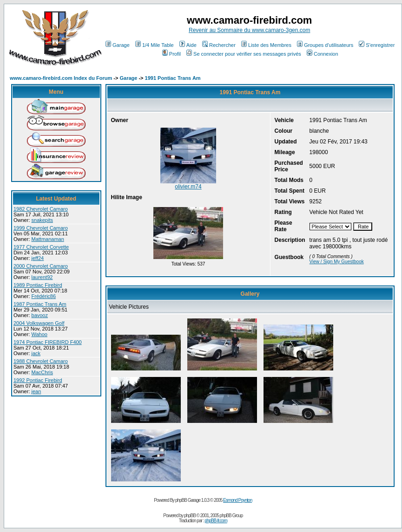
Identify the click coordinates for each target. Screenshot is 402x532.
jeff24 (38, 258)
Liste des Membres (266, 45)
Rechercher (219, 45)
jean (36, 391)
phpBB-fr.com (216, 521)
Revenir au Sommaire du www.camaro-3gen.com (249, 30)
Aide (188, 45)
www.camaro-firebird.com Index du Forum (61, 78)
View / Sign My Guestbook (337, 262)
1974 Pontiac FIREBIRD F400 (48, 342)
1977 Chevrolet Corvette (41, 247)
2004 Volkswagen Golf (39, 323)
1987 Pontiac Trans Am (40, 304)
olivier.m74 (188, 187)
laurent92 (42, 277)
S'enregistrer (377, 45)
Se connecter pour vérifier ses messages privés (244, 54)
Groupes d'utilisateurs (325, 45)
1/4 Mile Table (155, 45)
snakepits (42, 220)
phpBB (190, 516)
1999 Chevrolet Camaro (41, 228)
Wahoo (40, 334)
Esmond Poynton (237, 500)
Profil (171, 54)
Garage (118, 45)
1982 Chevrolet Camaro (41, 209)
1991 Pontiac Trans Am (173, 78)
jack (36, 353)
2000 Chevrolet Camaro (41, 266)
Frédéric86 (44, 296)
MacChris (42, 372)
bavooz (40, 315)
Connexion (323, 54)
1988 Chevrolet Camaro (41, 361)
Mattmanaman (48, 239)
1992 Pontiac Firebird (38, 380)
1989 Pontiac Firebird (38, 285)
